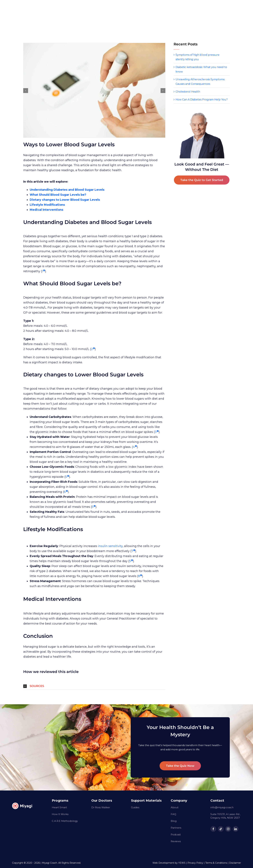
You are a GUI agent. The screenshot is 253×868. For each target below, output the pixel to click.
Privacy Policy (195, 863)
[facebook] (213, 829)
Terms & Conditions (216, 863)
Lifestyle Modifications (47, 205)
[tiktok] (221, 829)
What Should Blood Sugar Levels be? (58, 195)
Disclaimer (235, 863)
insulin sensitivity (110, 546)
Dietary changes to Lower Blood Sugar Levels (65, 200)
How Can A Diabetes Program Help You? (202, 100)
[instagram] (228, 829)
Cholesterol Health (188, 92)
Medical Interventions (46, 210)
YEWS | (183, 863)
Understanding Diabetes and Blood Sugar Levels (67, 190)
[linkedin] (236, 829)
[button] (94, 686)
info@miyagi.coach (222, 807)
